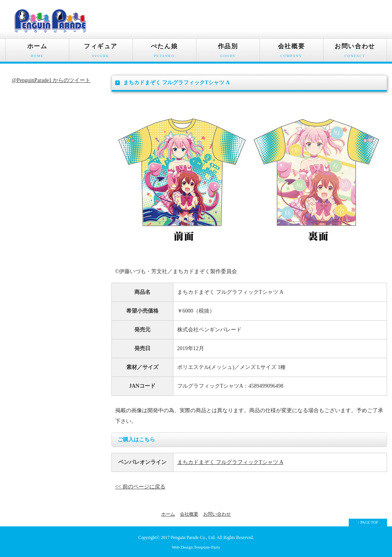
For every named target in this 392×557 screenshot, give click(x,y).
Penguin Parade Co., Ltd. (193, 538)
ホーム (37, 52)
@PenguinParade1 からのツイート (51, 80)
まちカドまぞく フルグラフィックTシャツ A (230, 462)
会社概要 (292, 52)
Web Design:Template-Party (196, 547)
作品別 (228, 52)
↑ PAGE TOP (368, 522)
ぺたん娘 (164, 52)
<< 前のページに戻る (140, 487)
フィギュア (101, 52)
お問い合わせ (355, 52)
